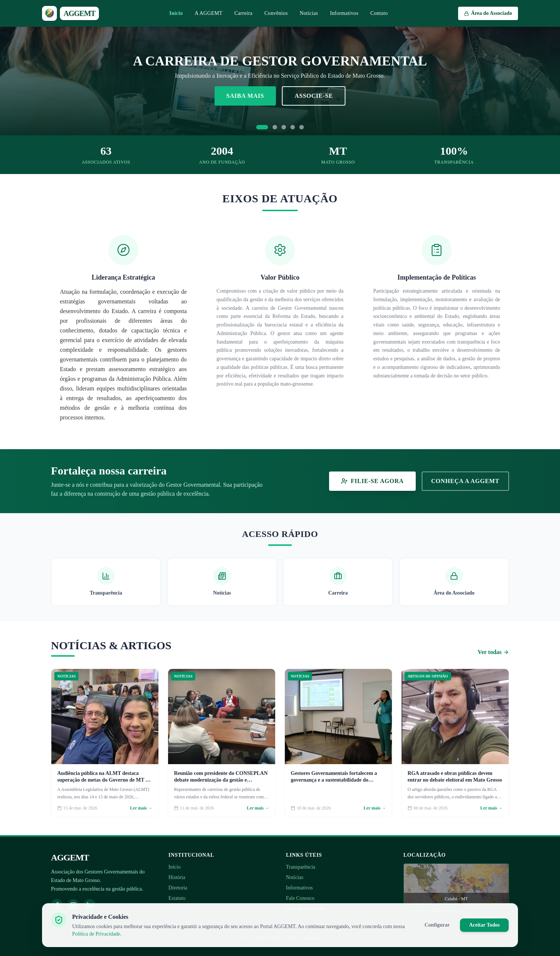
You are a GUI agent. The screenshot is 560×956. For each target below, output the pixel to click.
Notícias (309, 13)
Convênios (276, 13)
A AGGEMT (209, 13)
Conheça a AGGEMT (466, 481)
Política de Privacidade (96, 934)
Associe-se (314, 96)
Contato (379, 13)
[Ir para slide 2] (275, 127)
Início (176, 13)
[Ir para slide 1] (262, 127)
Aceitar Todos (484, 925)
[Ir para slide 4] (293, 127)
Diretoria (178, 888)
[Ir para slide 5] (302, 127)
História (177, 877)
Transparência (301, 867)
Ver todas (493, 652)
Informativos (344, 13)
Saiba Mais (245, 96)
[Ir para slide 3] (284, 127)
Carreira (243, 13)
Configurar (437, 925)
